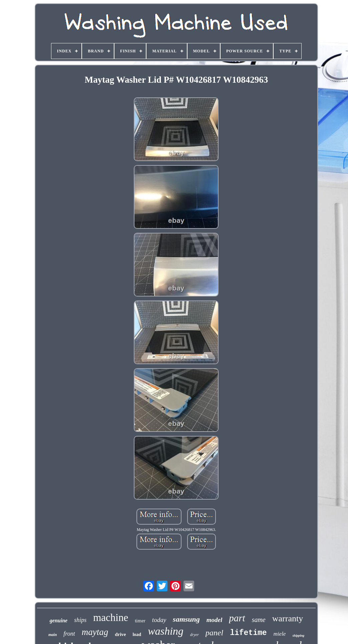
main (53, 635)
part (237, 618)
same (259, 620)
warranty (288, 618)
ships (80, 620)
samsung (186, 619)
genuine (59, 620)
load (137, 634)
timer (140, 621)
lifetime (248, 633)
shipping (298, 635)
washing (166, 631)
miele (280, 634)
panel (214, 633)
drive (120, 634)
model (215, 620)
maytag (95, 632)
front (69, 634)
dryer (195, 635)
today (159, 620)
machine (111, 617)
